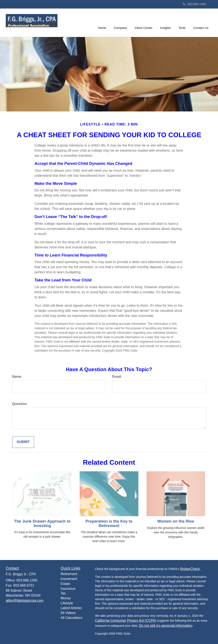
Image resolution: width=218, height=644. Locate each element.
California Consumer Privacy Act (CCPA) (126, 620)
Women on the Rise (176, 521)
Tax (63, 593)
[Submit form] (23, 442)
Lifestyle (67, 603)
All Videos (68, 613)
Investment (69, 579)
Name (17, 377)
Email (117, 377)
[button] (120, 22)
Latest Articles (71, 608)
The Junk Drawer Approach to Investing (42, 523)
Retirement (69, 574)
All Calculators (72, 618)
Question (19, 404)
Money (66, 598)
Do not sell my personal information (166, 626)
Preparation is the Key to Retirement (109, 523)
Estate (65, 584)
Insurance (68, 589)
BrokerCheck (190, 569)
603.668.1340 (194, 4)
